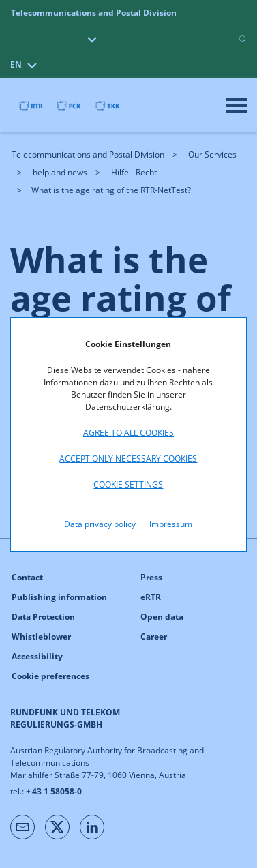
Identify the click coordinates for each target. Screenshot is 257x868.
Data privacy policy (100, 524)
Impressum (171, 524)
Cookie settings (128, 484)
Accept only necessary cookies (128, 459)
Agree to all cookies (128, 433)
